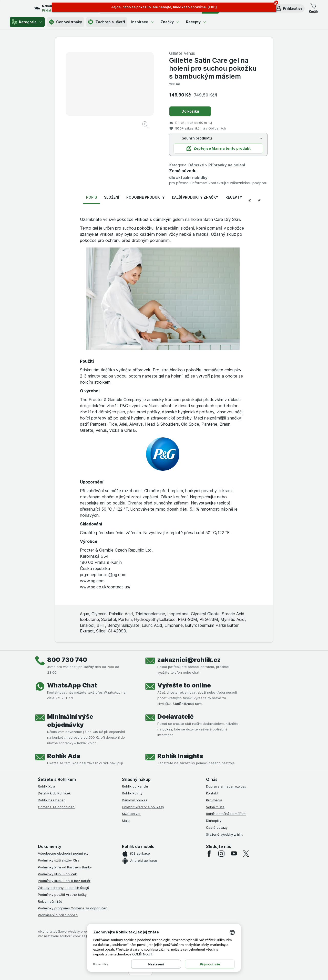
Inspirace (143, 22)
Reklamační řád (50, 901)
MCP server (131, 814)
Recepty (196, 22)
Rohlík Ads (64, 756)
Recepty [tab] (234, 197)
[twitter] (246, 854)
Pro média (214, 800)
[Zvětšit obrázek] (146, 126)
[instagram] (221, 854)
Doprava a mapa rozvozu (226, 786)
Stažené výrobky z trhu (225, 834)
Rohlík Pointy (132, 793)
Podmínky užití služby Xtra (59, 860)
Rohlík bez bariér (51, 800)
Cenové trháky (65, 22)
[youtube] (234, 854)
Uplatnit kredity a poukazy (143, 807)
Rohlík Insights (180, 756)
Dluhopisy (214, 821)
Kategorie (27, 22)
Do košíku (190, 111)
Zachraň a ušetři (107, 22)
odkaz (167, 729)
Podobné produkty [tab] (146, 197)
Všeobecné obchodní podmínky (63, 853)
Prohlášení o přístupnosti (58, 915)
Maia (126, 821)
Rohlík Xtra (47, 786)
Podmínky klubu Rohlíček (57, 874)
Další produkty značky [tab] (195, 197)
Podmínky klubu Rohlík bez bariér (64, 881)
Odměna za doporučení (57, 807)
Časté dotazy (217, 827)
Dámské (196, 165)
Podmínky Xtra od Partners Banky (65, 867)
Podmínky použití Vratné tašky (62, 895)
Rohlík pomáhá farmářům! (226, 814)
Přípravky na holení (227, 165)
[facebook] (209, 854)
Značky (170, 22)
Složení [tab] (112, 197)
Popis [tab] (91, 197)
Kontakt (212, 793)
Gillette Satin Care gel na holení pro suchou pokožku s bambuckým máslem (213, 68)
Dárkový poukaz (135, 800)
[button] (289, 8)
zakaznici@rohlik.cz (189, 660)
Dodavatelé (176, 717)
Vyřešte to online (184, 685)
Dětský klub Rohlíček (54, 793)
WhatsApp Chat (72, 685)
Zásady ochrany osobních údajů (64, 888)
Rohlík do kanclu (135, 786)
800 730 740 (67, 660)
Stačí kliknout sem (187, 704)
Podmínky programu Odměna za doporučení (73, 908)
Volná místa (215, 807)
